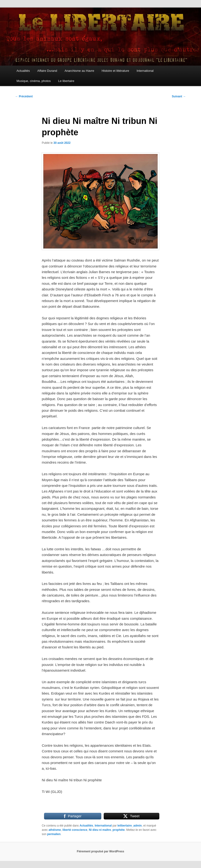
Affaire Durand (47, 71)
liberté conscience (75, 830)
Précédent (24, 96)
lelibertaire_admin (130, 826)
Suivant (179, 96)
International (145, 71)
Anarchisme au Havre (79, 71)
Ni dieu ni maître (100, 830)
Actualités (23, 71)
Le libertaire (66, 81)
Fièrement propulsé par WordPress (101, 851)
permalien (54, 834)
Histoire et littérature (115, 71)
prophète (118, 830)
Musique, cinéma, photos (34, 81)
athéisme (55, 830)
